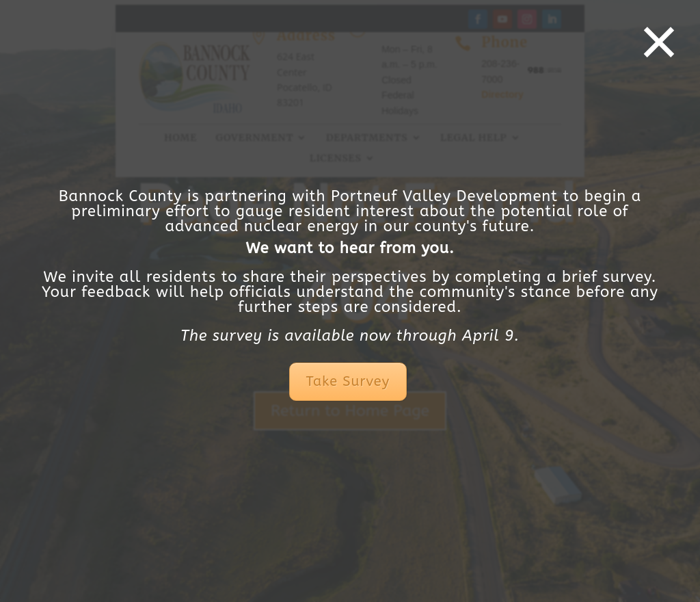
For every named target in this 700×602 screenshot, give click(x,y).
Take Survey (348, 381)
